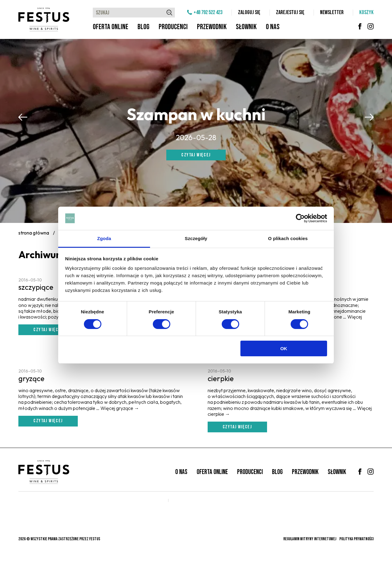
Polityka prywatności (356, 539)
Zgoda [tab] (104, 238)
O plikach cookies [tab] (288, 238)
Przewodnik (212, 27)
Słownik (246, 27)
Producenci (173, 27)
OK (284, 348)
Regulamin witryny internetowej (310, 539)
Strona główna (34, 233)
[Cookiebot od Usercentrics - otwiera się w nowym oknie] (300, 218)
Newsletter (332, 12)
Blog (143, 27)
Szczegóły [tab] (196, 238)
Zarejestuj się (290, 12)
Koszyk (366, 12)
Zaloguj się (249, 12)
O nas (273, 27)
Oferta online (111, 27)
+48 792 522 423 (208, 12)
